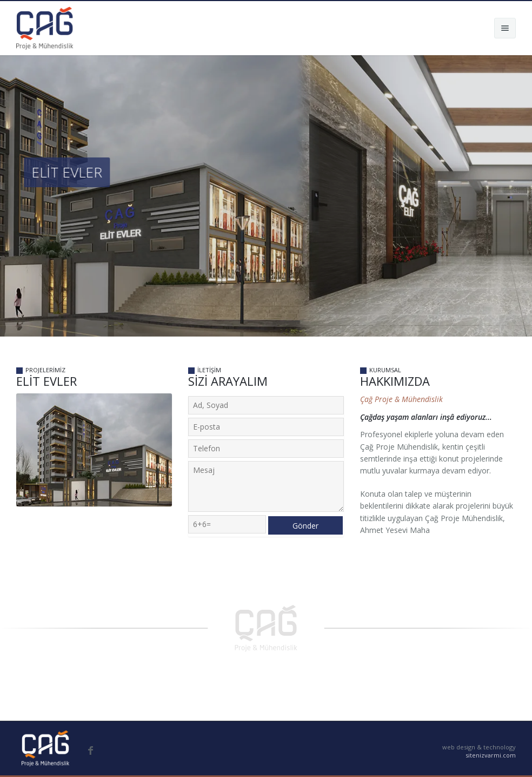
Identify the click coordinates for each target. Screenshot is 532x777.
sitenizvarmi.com (491, 755)
